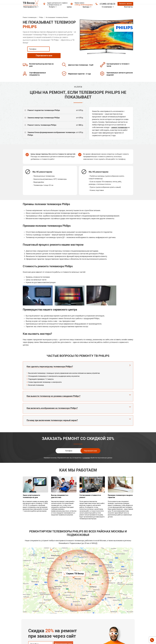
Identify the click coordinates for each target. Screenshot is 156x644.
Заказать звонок (125, 5)
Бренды (86, 12)
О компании (107, 12)
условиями (86, 453)
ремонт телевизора (119, 122)
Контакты (128, 12)
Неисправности (30, 12)
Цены (69, 12)
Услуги (52, 12)
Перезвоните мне (63, 639)
